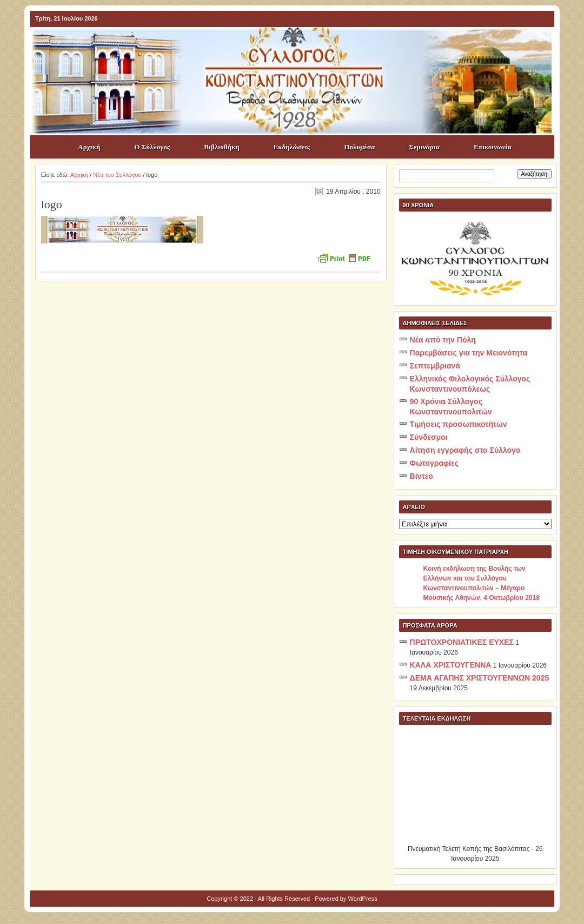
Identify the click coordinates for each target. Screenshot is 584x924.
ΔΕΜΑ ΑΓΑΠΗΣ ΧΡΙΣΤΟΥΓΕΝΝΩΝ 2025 (480, 678)
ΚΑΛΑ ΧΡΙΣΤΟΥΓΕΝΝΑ (451, 665)
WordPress (363, 899)
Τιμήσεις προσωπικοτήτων (459, 424)
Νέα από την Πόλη (443, 340)
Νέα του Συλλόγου (117, 175)
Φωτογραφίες (434, 463)
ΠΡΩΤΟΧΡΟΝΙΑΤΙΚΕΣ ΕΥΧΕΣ (462, 642)
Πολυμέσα (359, 147)
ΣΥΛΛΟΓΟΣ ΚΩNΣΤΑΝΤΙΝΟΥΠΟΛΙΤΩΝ (297, 47)
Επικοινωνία (493, 147)
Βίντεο (422, 476)
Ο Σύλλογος (152, 147)
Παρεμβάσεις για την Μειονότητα (469, 353)
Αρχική (89, 147)
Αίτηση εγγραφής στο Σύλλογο (465, 450)
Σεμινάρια (424, 147)
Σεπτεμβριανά (435, 366)
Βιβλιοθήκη (221, 147)
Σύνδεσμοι (429, 437)
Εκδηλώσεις (292, 147)
